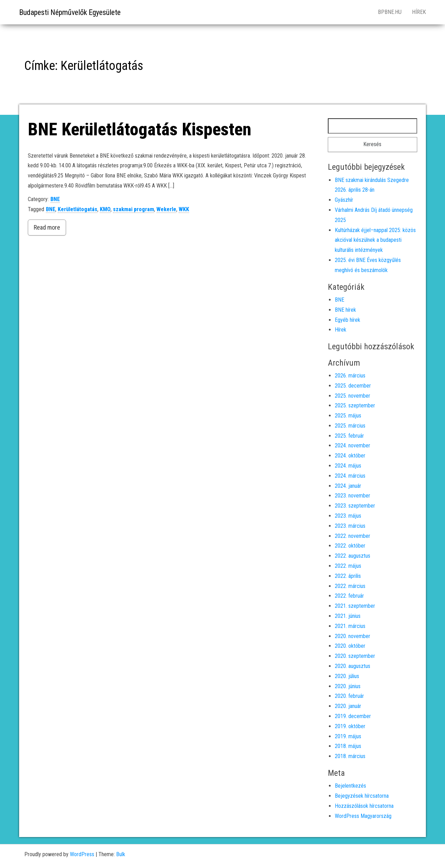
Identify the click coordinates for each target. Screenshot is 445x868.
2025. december (353, 386)
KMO (105, 209)
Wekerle (166, 209)
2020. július (347, 676)
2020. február (349, 696)
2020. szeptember (355, 656)
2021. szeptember (355, 606)
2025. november (353, 396)
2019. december (353, 716)
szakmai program (133, 209)
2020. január (348, 706)
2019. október (350, 726)
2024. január (348, 486)
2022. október (350, 546)
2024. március (350, 476)
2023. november (353, 496)
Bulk (121, 854)
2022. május (348, 566)
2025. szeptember (355, 405)
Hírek (419, 12)
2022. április (348, 576)
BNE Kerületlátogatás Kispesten (140, 129)
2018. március (350, 756)
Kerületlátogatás (78, 209)
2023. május (348, 516)
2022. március (350, 586)
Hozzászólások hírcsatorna (364, 806)
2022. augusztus (353, 556)
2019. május (348, 736)
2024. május (348, 466)
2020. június (348, 686)
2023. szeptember (355, 506)
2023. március (350, 526)
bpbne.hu (390, 12)
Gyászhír (344, 200)
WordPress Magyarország (363, 816)
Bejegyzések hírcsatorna (362, 796)
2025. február (349, 436)
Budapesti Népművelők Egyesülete (70, 12)
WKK (184, 209)
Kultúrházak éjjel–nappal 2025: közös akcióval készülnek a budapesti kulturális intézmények (375, 240)
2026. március (350, 376)
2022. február (349, 596)
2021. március (350, 626)
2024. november (353, 445)
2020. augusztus (353, 666)
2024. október (350, 456)
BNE (55, 199)
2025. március (350, 426)
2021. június (348, 616)
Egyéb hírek (347, 320)
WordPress (82, 854)
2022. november (353, 536)
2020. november (353, 636)
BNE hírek (345, 310)
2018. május (348, 746)
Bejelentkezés (350, 786)
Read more (47, 227)
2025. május (348, 416)
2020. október (350, 646)
